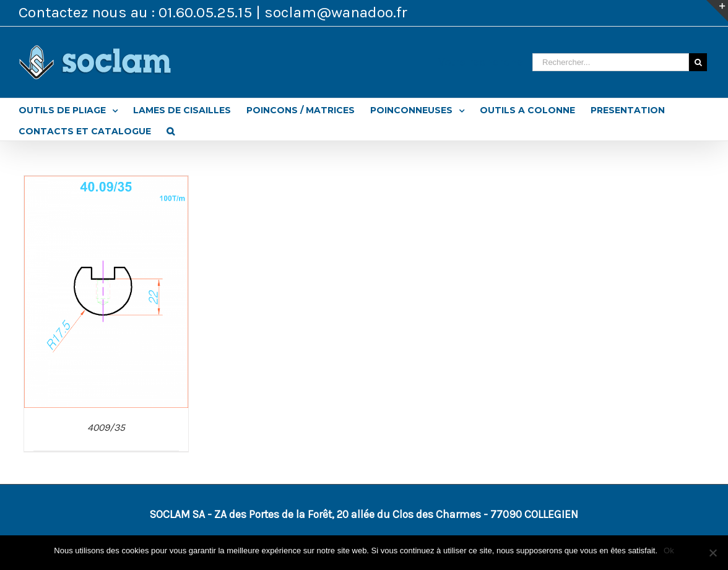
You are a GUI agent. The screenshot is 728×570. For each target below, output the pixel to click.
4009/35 (106, 427)
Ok (669, 551)
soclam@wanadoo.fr (336, 12)
